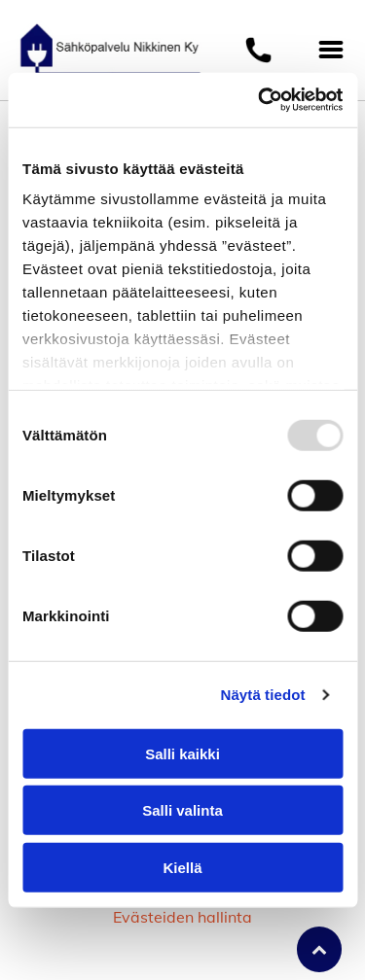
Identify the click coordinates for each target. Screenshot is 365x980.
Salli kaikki (182, 753)
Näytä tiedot (263, 695)
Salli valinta (182, 810)
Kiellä (182, 867)
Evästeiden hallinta (182, 917)
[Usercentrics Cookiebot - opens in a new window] (260, 100)
